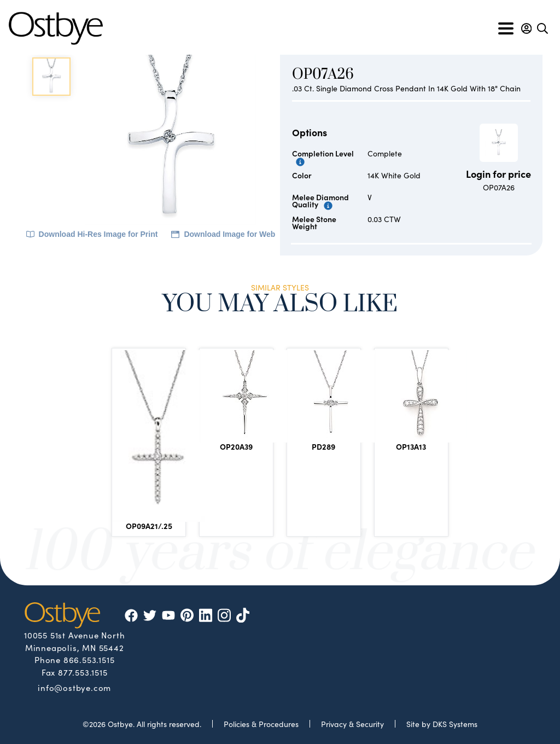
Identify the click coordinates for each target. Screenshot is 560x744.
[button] (526, 28)
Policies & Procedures (261, 724)
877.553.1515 (83, 672)
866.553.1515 (89, 659)
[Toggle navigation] (506, 28)
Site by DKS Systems (442, 724)
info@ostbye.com (74, 687)
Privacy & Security (352, 724)
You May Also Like (280, 306)
